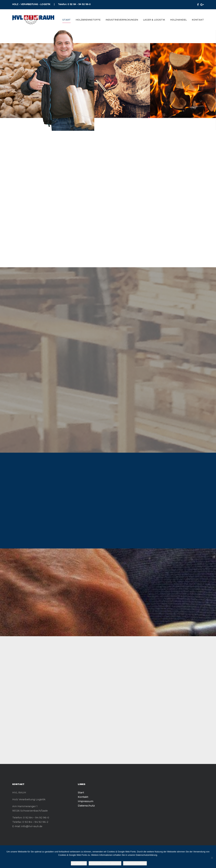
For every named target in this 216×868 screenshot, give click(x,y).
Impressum (86, 801)
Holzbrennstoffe (88, 20)
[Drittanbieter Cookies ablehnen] (212, 858)
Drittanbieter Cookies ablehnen (105, 863)
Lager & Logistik (154, 20)
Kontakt (198, 20)
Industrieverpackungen (122, 20)
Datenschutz (86, 806)
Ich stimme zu (79, 863)
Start (66, 20)
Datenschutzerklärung (135, 863)
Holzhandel (178, 20)
